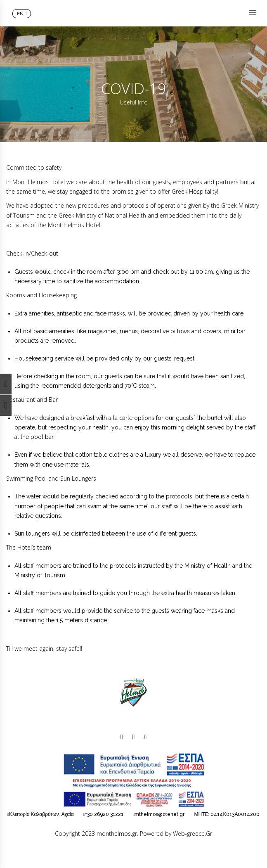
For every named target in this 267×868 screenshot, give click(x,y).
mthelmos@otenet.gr (159, 814)
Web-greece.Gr (193, 834)
